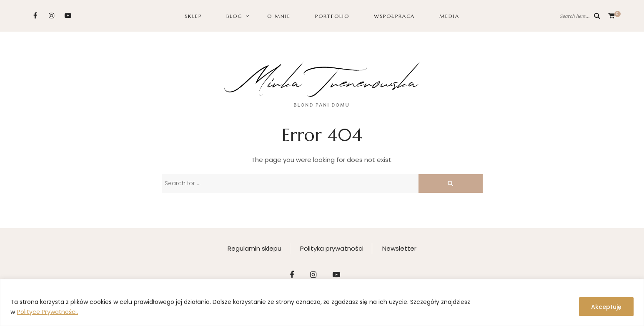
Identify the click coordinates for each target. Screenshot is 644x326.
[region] (322, 302)
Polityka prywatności (332, 248)
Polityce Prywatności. (48, 312)
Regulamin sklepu (254, 248)
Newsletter (399, 248)
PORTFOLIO (332, 16)
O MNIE (279, 16)
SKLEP (193, 16)
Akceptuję (606, 307)
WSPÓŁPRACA (394, 16)
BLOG (234, 16)
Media (449, 16)
